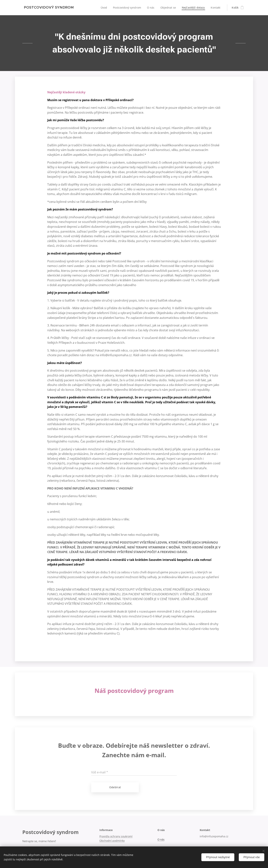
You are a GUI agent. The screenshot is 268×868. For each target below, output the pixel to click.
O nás (161, 839)
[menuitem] (103, 8)
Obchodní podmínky (112, 841)
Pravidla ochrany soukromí (116, 836)
